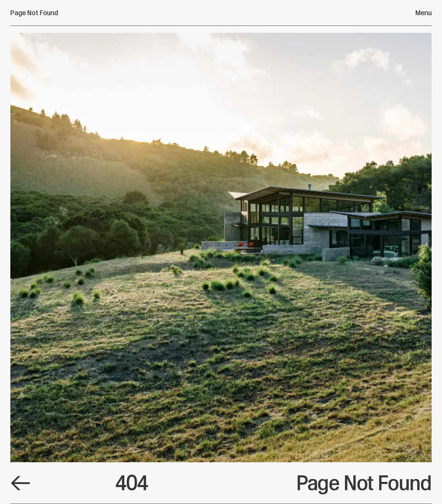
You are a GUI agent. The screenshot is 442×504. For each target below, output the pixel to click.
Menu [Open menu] (424, 13)
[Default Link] (20, 483)
